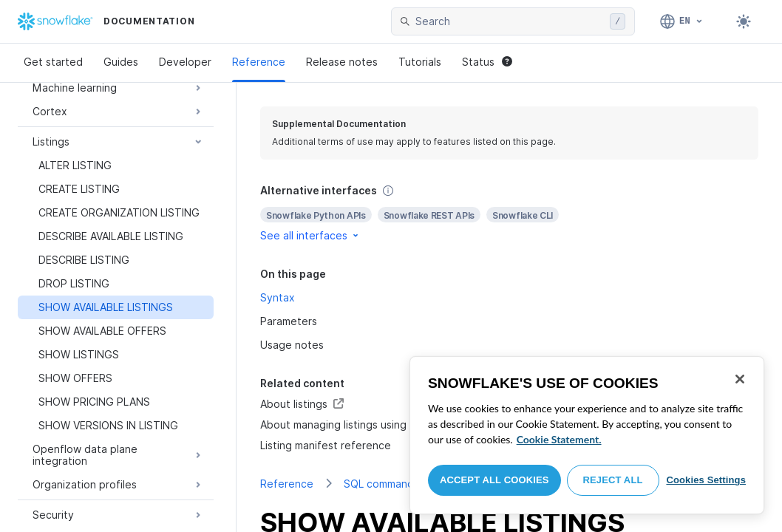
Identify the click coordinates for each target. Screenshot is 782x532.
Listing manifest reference (326, 445)
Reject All (613, 480)
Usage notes (292, 345)
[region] (587, 435)
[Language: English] (682, 21)
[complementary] (509, 213)
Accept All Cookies (494, 480)
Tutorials (420, 62)
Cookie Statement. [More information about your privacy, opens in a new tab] (559, 439)
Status (487, 62)
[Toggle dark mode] (744, 21)
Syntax (278, 297)
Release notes (342, 62)
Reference (259, 62)
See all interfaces (310, 235)
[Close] (740, 379)
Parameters (289, 321)
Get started (53, 62)
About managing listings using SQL (345, 424)
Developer (185, 62)
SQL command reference (405, 484)
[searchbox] (510, 21)
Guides (121, 62)
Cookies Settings (706, 480)
